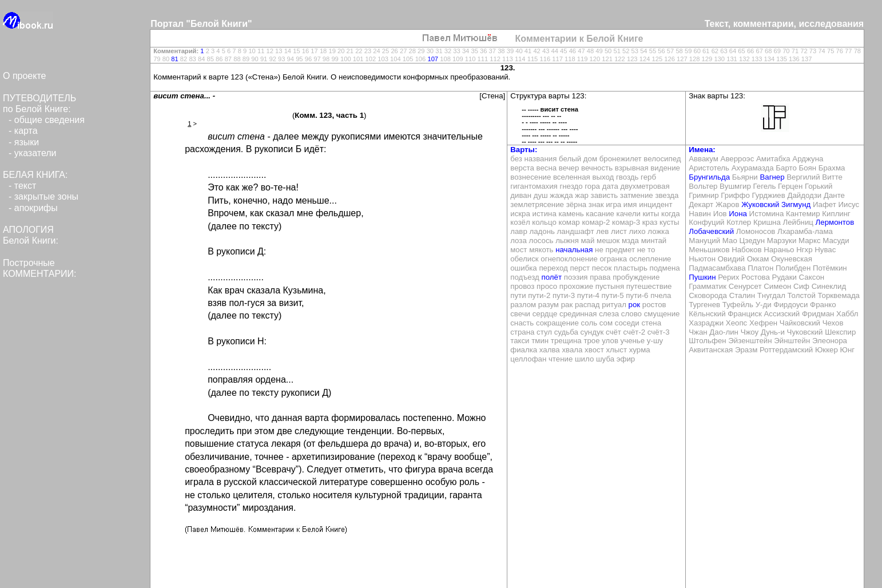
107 (433, 59)
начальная (574, 250)
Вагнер (772, 177)
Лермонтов (835, 222)
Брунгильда (709, 177)
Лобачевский (711, 231)
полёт (552, 277)
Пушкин (702, 277)
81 (174, 59)
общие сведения (49, 120)
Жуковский (760, 204)
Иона (738, 214)
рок (635, 305)
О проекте (24, 76)
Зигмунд (796, 204)
